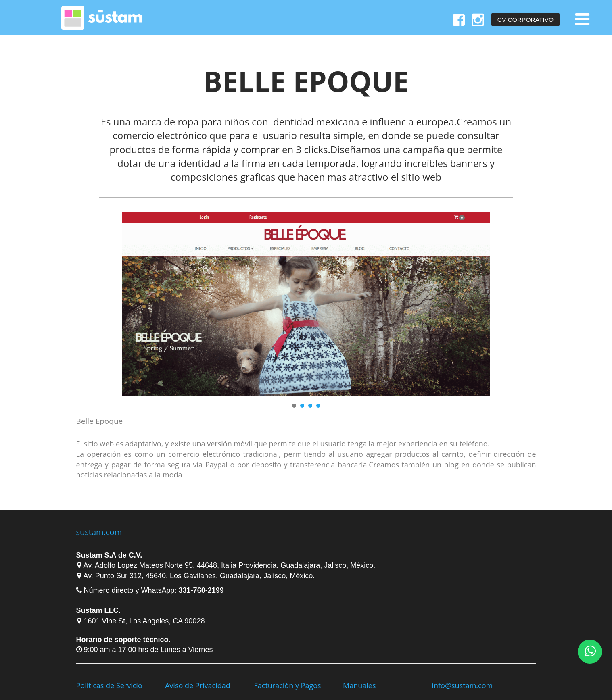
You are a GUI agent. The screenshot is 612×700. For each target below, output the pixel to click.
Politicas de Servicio (109, 685)
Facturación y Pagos (287, 685)
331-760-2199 (201, 590)
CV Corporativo (525, 20)
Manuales (359, 685)
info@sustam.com (462, 685)
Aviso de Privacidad (198, 685)
